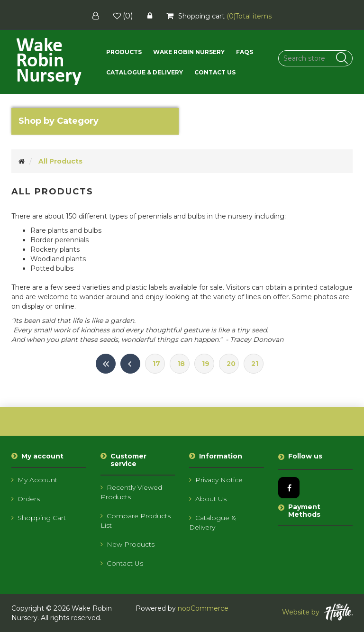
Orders (26, 499)
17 (156, 364)
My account (34, 480)
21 (255, 364)
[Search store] (316, 58)
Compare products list (136, 521)
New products (127, 544)
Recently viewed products (131, 492)
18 (181, 364)
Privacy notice (216, 480)
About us (208, 499)
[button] (124, 52)
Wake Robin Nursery (189, 52)
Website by (317, 612)
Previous (130, 364)
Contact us (215, 72)
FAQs (245, 52)
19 (206, 364)
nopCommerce (203, 608)
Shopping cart (39, 518)
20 (231, 364)
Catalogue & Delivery (145, 72)
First (106, 364)
